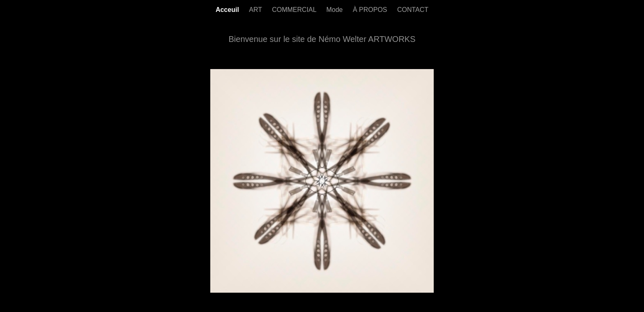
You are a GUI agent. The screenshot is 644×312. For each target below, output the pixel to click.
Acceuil (228, 10)
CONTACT (413, 10)
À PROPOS (371, 10)
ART (256, 10)
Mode (335, 10)
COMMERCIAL (295, 10)
